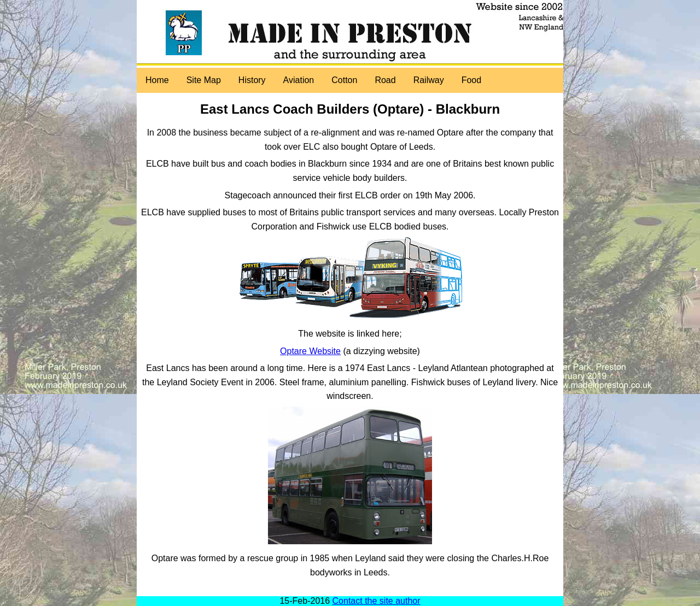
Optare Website (310, 351)
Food (471, 80)
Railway (429, 80)
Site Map (204, 80)
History (252, 80)
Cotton (344, 80)
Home (157, 80)
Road (385, 80)
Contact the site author (377, 601)
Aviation (299, 80)
